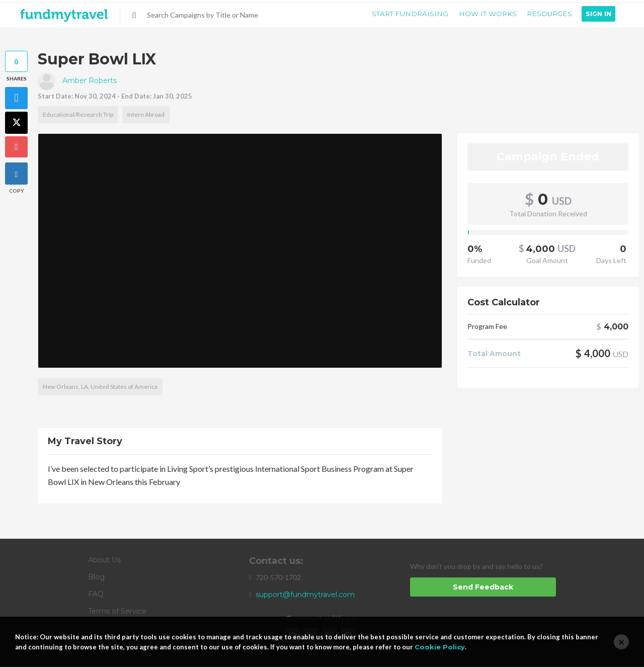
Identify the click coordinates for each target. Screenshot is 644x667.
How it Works (482, 14)
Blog (96, 577)
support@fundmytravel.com (305, 595)
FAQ (96, 595)
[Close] (621, 642)
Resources (547, 14)
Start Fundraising (402, 14)
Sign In (598, 14)
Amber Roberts (77, 81)
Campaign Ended (548, 157)
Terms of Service (117, 612)
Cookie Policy (440, 647)
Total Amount (494, 355)
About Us (104, 560)
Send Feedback (483, 588)
